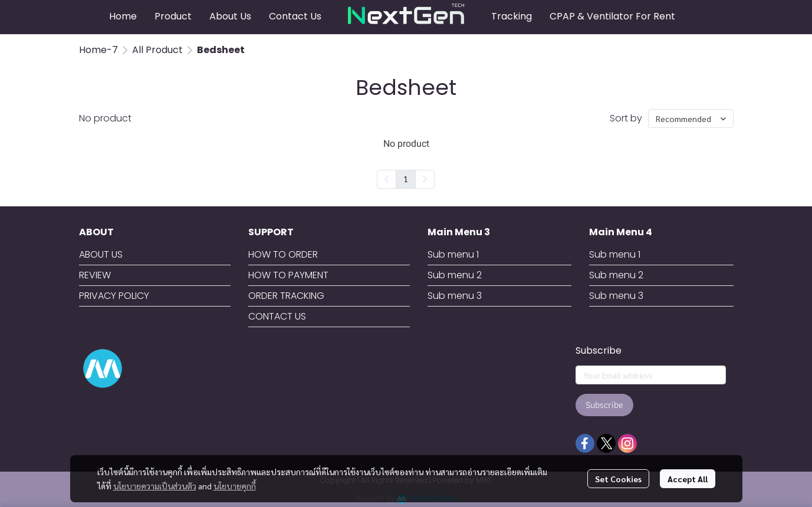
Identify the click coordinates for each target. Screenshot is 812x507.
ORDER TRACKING (286, 296)
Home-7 (98, 50)
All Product (157, 50)
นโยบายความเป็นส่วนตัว (155, 486)
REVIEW (95, 275)
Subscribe (604, 405)
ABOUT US (101, 254)
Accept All (688, 479)
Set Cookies (618, 479)
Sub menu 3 (455, 296)
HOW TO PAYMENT (288, 275)
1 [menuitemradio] (406, 179)
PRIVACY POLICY (114, 296)
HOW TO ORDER (283, 254)
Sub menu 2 (455, 275)
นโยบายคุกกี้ (235, 486)
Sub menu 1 (453, 254)
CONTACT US (277, 316)
